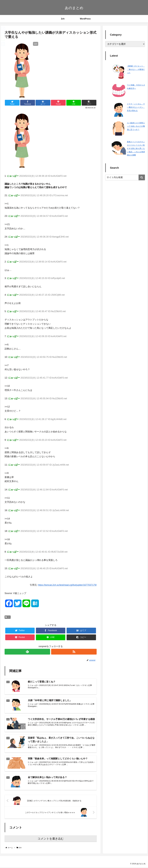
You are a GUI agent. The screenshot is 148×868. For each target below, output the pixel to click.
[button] (142, 177)
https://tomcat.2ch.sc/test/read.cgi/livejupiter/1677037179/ (67, 585)
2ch (8, 617)
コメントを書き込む (51, 839)
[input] (125, 177)
